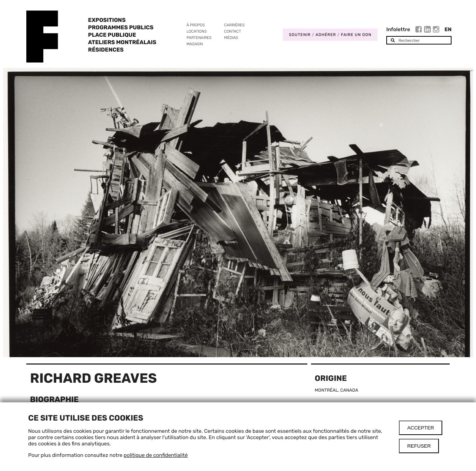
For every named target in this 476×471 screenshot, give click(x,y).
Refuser (419, 446)
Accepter (421, 428)
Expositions (107, 20)
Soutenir (300, 35)
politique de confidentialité (156, 455)
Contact (233, 31)
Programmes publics (121, 27)
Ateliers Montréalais (122, 42)
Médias (231, 38)
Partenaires (199, 38)
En (448, 29)
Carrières (234, 25)
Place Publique (112, 35)
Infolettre (398, 29)
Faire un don (356, 35)
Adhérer (326, 35)
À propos (196, 25)
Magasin (195, 44)
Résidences (106, 50)
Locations (196, 31)
